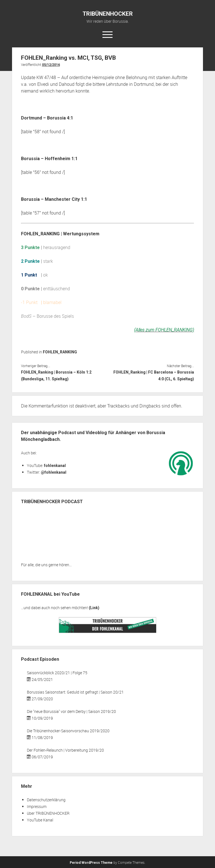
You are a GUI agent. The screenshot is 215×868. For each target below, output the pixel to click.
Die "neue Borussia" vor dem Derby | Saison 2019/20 (71, 711)
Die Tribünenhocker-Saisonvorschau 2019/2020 (68, 731)
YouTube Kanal (40, 820)
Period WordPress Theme (91, 863)
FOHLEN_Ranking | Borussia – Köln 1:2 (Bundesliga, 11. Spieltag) (56, 376)
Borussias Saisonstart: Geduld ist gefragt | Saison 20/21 (75, 692)
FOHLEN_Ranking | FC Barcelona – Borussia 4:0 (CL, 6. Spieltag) (154, 376)
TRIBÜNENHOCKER (108, 14)
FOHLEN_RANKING (60, 352)
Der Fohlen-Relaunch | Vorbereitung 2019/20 (65, 750)
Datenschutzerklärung (46, 800)
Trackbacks (118, 406)
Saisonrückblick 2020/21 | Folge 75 (57, 673)
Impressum (37, 806)
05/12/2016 (51, 65)
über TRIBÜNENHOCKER (48, 813)
